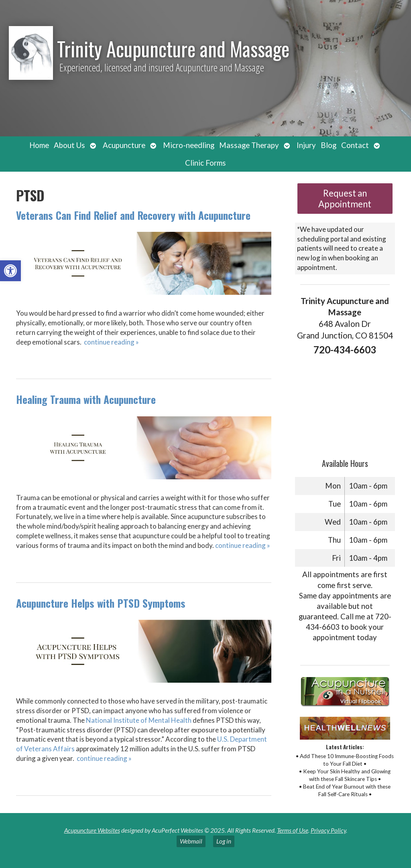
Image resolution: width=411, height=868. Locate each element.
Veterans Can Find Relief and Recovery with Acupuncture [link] (133, 215)
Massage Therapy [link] (249, 145)
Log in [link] (224, 841)
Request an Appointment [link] (345, 199)
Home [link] (39, 145)
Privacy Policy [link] (328, 830)
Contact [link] (355, 145)
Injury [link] (306, 145)
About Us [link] (69, 145)
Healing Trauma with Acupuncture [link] (86, 399)
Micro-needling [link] (189, 145)
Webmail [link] (191, 841)
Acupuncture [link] (124, 145)
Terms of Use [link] (293, 830)
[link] (10, 271)
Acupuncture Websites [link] (92, 830)
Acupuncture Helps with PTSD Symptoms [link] (101, 603)
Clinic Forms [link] (205, 163)
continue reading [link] (111, 342)
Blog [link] (329, 145)
